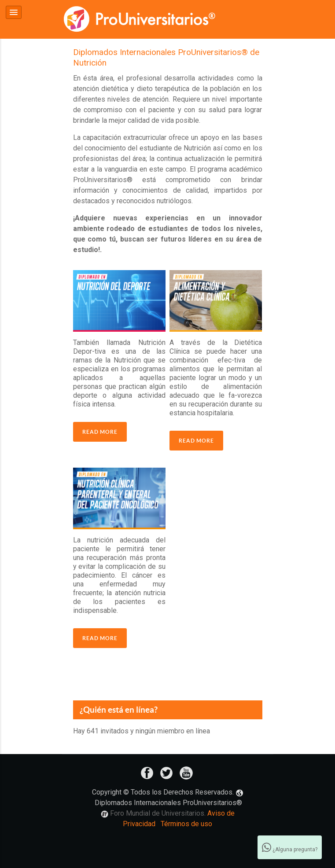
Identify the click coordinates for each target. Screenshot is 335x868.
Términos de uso (186, 823)
